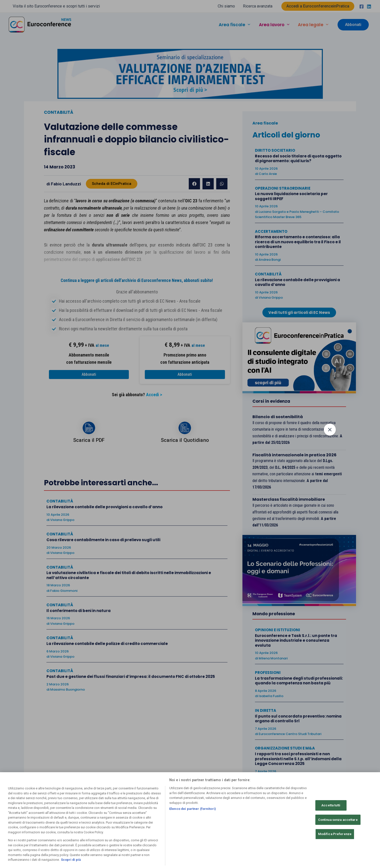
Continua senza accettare (338, 820)
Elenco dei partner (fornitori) (193, 809)
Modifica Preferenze (335, 834)
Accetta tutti (331, 805)
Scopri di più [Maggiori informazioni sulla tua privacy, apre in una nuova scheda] (71, 860)
